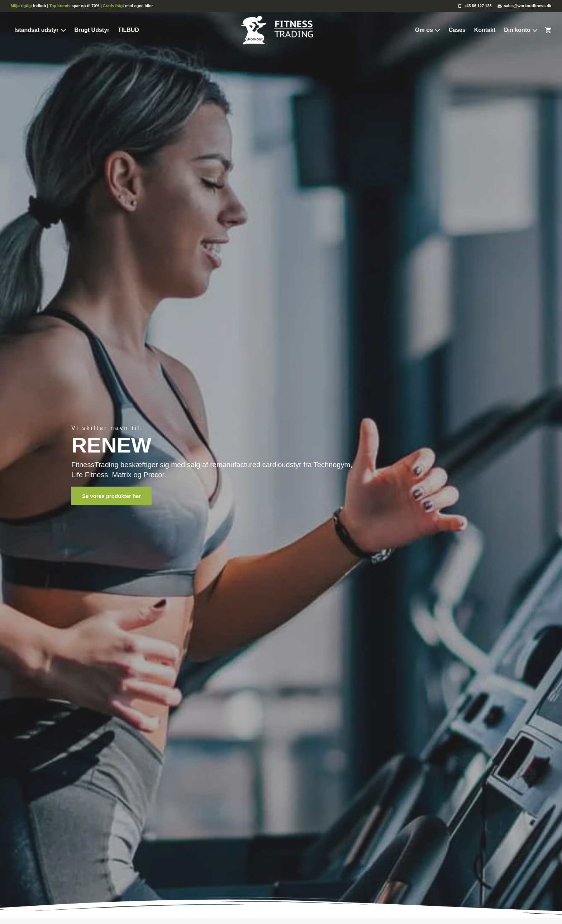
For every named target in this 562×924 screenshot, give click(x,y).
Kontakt (485, 30)
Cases (457, 30)
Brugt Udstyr (92, 30)
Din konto (521, 30)
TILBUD (128, 30)
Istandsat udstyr (40, 30)
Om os (428, 30)
